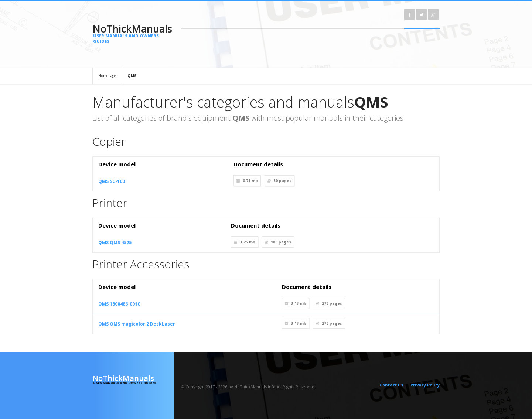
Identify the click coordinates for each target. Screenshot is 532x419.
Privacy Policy (425, 385)
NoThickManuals (133, 33)
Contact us (391, 385)
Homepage (107, 76)
